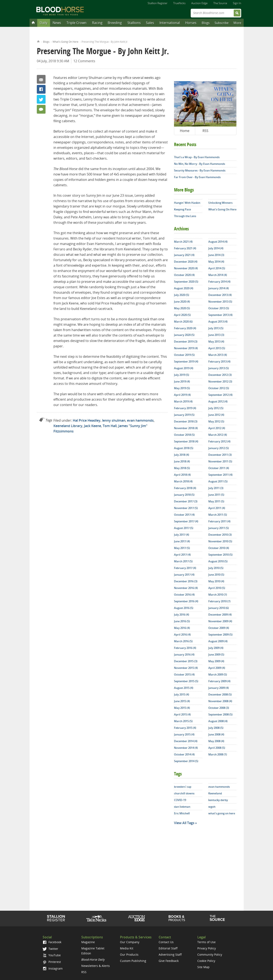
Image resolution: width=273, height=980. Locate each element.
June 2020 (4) (182, 302)
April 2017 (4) (182, 555)
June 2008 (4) (216, 734)
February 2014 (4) (219, 282)
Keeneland (215, 793)
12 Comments (84, 61)
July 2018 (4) (182, 455)
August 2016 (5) (184, 608)
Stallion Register (157, 3)
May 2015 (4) (182, 708)
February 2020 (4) (185, 328)
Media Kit (127, 948)
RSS (205, 131)
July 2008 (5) (216, 728)
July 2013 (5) (216, 328)
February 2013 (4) (219, 361)
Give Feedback (169, 961)
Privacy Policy (207, 948)
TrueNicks (179, 3)
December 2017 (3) (186, 501)
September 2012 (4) (220, 395)
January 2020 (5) (184, 335)
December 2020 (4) (186, 262)
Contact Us (166, 942)
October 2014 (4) (184, 754)
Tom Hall (110, 426)
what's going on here (222, 813)
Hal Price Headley (87, 420)
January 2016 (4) (184, 655)
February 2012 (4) (219, 441)
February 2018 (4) (185, 488)
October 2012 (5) (219, 388)
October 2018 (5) (184, 435)
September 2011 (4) (220, 475)
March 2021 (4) (183, 242)
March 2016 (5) (183, 641)
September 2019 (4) (186, 361)
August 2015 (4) (184, 688)
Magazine (88, 942)
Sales (150, 23)
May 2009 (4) (216, 661)
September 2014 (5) (186, 761)
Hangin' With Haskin (187, 203)
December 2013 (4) (220, 295)
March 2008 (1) (218, 754)
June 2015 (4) (182, 701)
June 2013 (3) (216, 335)
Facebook (41, 89)
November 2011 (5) (220, 461)
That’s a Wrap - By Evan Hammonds (197, 157)
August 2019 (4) (184, 368)
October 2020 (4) (184, 275)
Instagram (52, 968)
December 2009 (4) (220, 615)
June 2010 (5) (216, 575)
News (57, 23)
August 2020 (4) (184, 288)
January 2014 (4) (219, 288)
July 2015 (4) (182, 694)
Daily (44, 23)
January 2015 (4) (184, 734)
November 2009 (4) (220, 621)
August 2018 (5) (184, 448)
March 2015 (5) (183, 721)
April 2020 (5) (182, 315)
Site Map (203, 967)
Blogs (206, 23)
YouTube (52, 955)
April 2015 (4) (182, 714)
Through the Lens (185, 216)
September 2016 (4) (186, 601)
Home (38, 41)
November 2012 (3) (220, 381)
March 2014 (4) (218, 275)
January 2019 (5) (184, 415)
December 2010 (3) (220, 535)
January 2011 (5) (219, 528)
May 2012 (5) (216, 421)
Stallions (134, 23)
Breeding (115, 23)
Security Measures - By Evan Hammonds (200, 170)
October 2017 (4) (184, 515)
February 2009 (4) (219, 681)
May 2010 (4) (216, 581)
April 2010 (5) (217, 588)
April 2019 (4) (182, 395)
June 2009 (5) (216, 655)
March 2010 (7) (218, 595)
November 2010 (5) (220, 541)
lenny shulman (114, 420)
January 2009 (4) (219, 688)
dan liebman (182, 807)
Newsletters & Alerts (96, 966)
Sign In (237, 3)
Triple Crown (77, 23)
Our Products (129, 955)
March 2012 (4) (218, 435)
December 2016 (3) (186, 581)
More (237, 23)
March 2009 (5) (218, 674)
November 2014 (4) (186, 748)
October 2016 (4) (184, 595)
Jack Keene (93, 426)
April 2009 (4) (217, 668)
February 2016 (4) (185, 648)
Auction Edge (199, 3)
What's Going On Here (65, 42)
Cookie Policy (206, 961)
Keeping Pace (182, 209)
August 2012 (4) (218, 401)
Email (41, 79)
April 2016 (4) (182, 635)
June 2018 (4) (182, 461)
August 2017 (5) (184, 528)
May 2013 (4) (216, 342)
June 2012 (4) (216, 415)
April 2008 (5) (217, 748)
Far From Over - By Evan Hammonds (197, 177)
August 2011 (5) (218, 481)
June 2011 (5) (216, 495)
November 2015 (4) (186, 668)
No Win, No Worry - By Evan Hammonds (199, 164)
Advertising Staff (170, 955)
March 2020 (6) (183, 322)
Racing (97, 23)
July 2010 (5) (216, 568)
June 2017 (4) (182, 541)
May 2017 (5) (182, 548)
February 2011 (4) (219, 521)
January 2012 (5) (219, 448)
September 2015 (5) (186, 681)
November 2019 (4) (186, 348)
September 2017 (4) (186, 521)
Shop (177, 918)
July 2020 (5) (182, 295)
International (170, 23)
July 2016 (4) (182, 615)
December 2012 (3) (220, 375)
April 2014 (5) (217, 268)
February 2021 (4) (185, 248)
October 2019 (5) (184, 355)
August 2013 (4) (218, 322)
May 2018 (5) (182, 468)
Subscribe (222, 23)
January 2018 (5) (184, 495)
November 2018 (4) (186, 428)
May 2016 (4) (182, 628)
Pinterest (52, 962)
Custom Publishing (133, 961)
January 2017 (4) (184, 575)
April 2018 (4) (182, 475)
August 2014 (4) (218, 242)
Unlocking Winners (220, 203)
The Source (220, 3)
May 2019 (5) (182, 388)
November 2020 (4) (186, 268)
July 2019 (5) (182, 375)
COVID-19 (180, 800)
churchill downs (184, 793)
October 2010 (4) (219, 548)
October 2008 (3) (219, 708)
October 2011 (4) (219, 468)
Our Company (130, 942)
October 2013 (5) (219, 308)
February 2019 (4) (185, 408)
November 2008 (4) (220, 701)
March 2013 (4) (218, 355)
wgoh (212, 807)
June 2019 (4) (182, 381)
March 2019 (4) (183, 401)
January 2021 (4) (184, 255)
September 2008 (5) (220, 714)
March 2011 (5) (218, 515)
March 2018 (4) (183, 481)
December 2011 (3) (220, 455)
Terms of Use (206, 942)
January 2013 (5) (219, 368)
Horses (191, 23)
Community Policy (210, 955)
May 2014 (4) (216, 262)
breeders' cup (183, 787)
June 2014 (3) (216, 255)
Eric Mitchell (182, 813)
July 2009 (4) (216, 648)
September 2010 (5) (220, 555)
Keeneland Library (68, 426)
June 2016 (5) (182, 621)
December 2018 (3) (186, 421)
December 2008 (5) (220, 694)
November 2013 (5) (220, 302)
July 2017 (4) (182, 535)
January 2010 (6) (219, 608)
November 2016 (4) (186, 588)
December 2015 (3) (186, 661)
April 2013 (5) (217, 348)
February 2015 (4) (185, 728)
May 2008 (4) (216, 741)
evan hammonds (140, 420)
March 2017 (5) (183, 561)
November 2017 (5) (186, 508)
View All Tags (184, 823)
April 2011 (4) (217, 508)
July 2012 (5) (216, 408)
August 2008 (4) (218, 721)
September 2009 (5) (220, 635)
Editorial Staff (168, 948)
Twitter (41, 99)
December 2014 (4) (186, 741)
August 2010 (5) (218, 561)
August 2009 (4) (218, 641)
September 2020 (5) (186, 282)
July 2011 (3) (216, 488)
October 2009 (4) (219, 628)
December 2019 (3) (186, 342)
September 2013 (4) (220, 315)
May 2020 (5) (182, 308)
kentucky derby (218, 800)
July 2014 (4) (216, 248)
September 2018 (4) (186, 441)
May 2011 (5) (216, 501)
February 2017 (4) (185, 568)
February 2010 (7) (219, 601)
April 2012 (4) (217, 428)
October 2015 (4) (184, 674)
